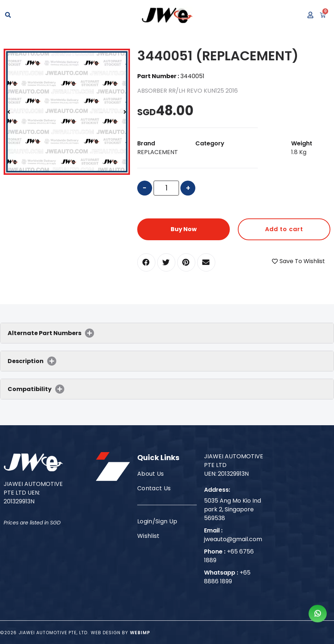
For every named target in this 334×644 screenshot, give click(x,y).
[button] (146, 262)
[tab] (167, 333)
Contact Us (154, 488)
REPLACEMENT (158, 152)
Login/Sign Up (157, 521)
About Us (151, 474)
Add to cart (284, 229)
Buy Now (184, 229)
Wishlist (148, 536)
